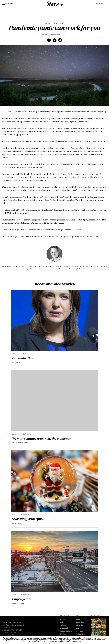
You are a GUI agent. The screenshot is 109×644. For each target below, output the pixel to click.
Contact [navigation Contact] (79, 628)
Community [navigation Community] (65, 628)
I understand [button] (76, 642)
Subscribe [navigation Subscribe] (80, 622)
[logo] (55, 6)
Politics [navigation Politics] (63, 622)
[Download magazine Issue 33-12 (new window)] (99, 629)
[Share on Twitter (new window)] (55, 40)
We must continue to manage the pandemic (41, 438)
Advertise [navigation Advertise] (80, 625)
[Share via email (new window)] (60, 40)
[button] (8, 4)
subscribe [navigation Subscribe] (99, 4)
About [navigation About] (78, 619)
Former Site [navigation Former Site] (80, 634)
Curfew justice (22, 599)
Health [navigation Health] (63, 634)
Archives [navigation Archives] (79, 631)
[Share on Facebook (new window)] (49, 40)
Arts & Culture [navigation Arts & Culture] (66, 631)
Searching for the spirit (28, 519)
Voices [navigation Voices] (63, 625)
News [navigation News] (62, 619)
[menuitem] (99, 4)
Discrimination (23, 358)
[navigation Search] (106, 5)
